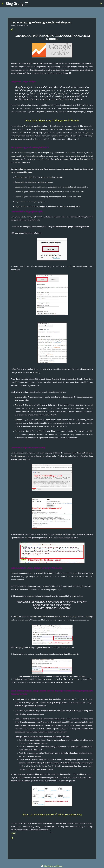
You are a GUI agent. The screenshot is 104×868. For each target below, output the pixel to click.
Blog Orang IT (17, 4)
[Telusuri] (31, 4)
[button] (12, 30)
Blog (13, 833)
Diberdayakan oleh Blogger (52, 866)
